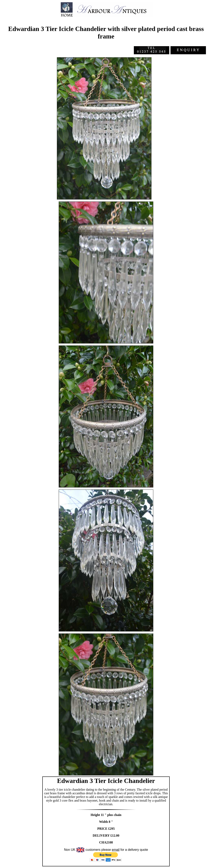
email (116, 850)
